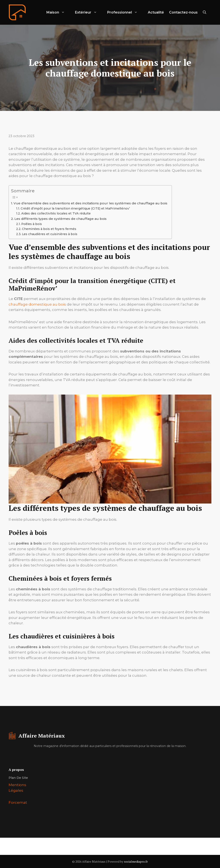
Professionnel (125, 12)
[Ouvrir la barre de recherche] (205, 12)
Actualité (156, 12)
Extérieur (89, 12)
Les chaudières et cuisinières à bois (50, 234)
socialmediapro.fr (136, 861)
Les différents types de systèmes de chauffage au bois (60, 219)
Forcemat (18, 802)
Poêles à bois (32, 224)
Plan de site (18, 778)
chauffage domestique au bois (37, 304)
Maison (58, 12)
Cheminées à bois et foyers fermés (49, 229)
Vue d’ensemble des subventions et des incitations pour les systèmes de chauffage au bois (90, 203)
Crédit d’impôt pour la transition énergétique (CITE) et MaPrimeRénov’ (75, 208)
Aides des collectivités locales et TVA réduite (56, 213)
